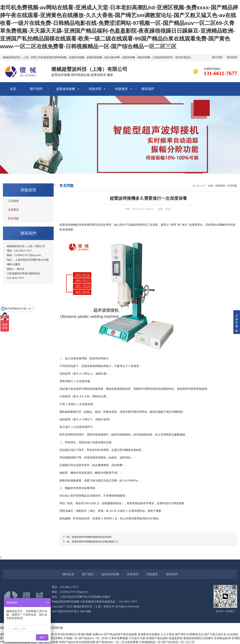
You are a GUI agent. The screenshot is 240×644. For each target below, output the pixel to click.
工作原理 (13, 201)
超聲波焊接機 (66, 89)
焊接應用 (121, 89)
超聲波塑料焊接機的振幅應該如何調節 (92, 537)
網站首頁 (68, 574)
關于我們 (217, 57)
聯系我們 (232, 57)
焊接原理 (95, 89)
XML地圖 (85, 611)
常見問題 (13, 218)
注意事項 (13, 210)
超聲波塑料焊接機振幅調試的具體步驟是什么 (95, 542)
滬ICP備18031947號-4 (65, 611)
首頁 (13, 89)
